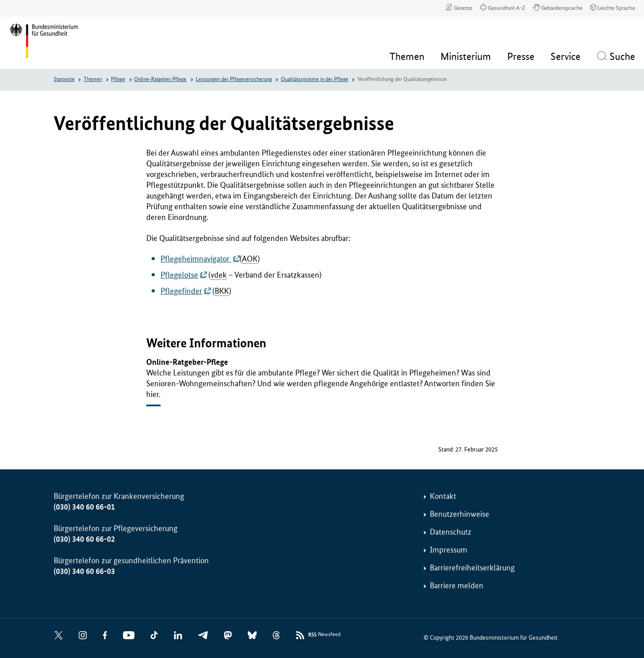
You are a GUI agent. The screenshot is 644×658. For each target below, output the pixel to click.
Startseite (64, 79)
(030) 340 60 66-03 (84, 571)
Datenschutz (451, 532)
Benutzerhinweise (460, 514)
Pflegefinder (181, 291)
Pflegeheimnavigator (196, 259)
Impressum (449, 550)
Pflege (118, 79)
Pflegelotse (179, 275)
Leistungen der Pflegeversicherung (234, 79)
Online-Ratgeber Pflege (160, 79)
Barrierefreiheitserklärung (472, 568)
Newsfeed (324, 635)
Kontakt (443, 496)
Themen (93, 79)
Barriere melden (457, 586)
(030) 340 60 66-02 (84, 539)
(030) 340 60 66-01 (84, 507)
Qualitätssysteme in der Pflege (315, 79)
